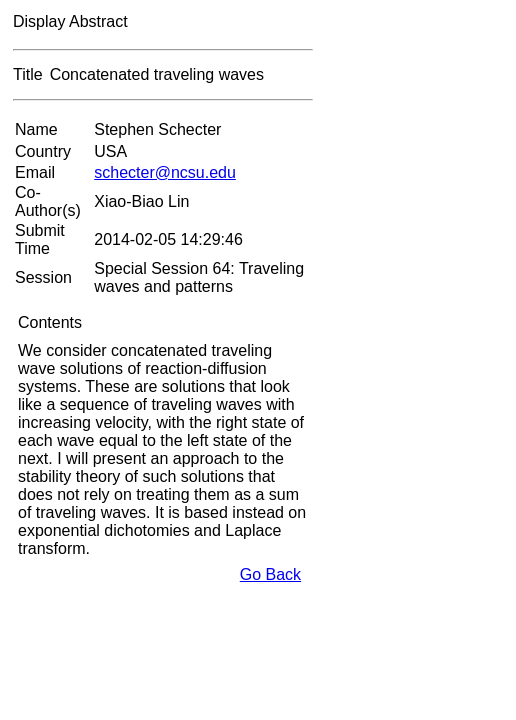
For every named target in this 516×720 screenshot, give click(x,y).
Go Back (270, 574)
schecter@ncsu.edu (165, 172)
